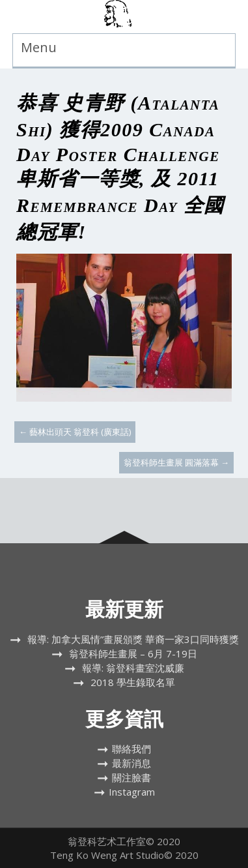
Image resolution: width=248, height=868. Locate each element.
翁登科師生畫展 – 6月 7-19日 (133, 653)
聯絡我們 (131, 749)
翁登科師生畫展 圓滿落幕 (176, 462)
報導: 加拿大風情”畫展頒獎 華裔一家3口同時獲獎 (133, 639)
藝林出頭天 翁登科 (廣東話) (75, 432)
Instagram (132, 792)
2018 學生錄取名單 (133, 682)
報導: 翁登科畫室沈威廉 (133, 668)
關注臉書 (131, 777)
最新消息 (131, 763)
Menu (39, 47)
